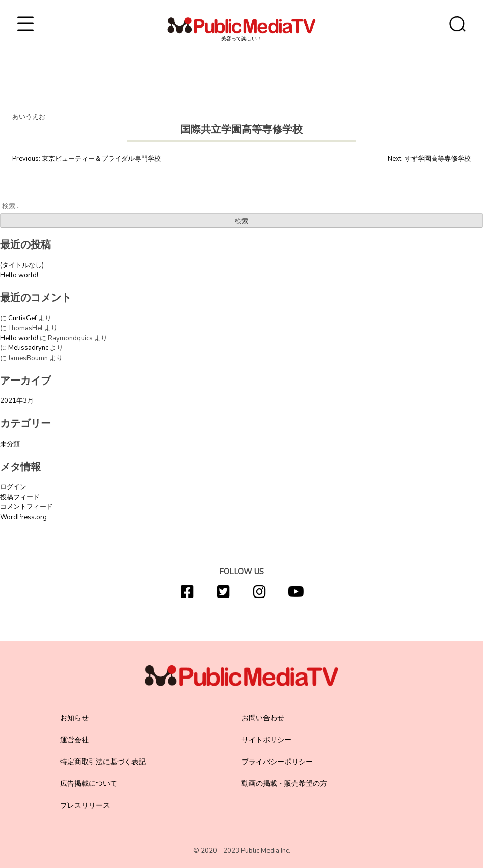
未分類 (10, 444)
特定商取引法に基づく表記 (103, 762)
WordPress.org (23, 517)
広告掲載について (89, 784)
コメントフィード (26, 507)
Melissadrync (28, 348)
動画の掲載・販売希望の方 (284, 784)
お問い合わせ (263, 718)
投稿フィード (20, 497)
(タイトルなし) (22, 265)
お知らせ (74, 718)
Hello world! (19, 275)
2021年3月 (17, 401)
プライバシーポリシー (277, 762)
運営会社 (74, 740)
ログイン (13, 487)
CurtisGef (22, 318)
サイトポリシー (266, 740)
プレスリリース (85, 806)
